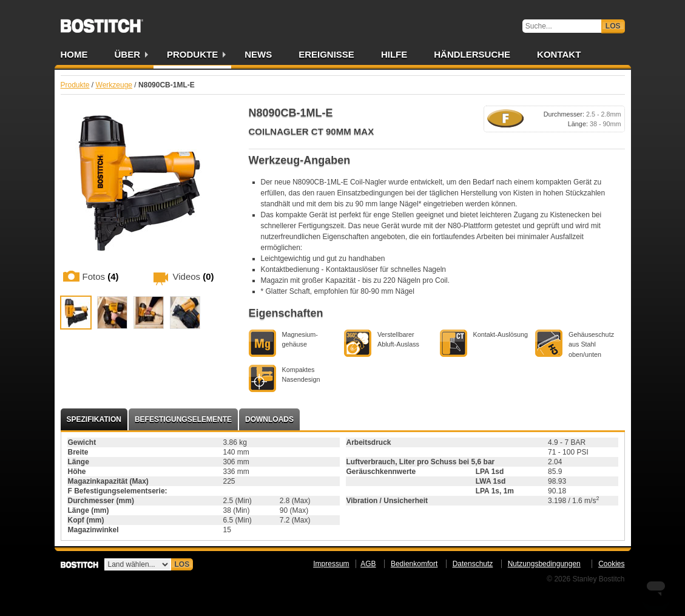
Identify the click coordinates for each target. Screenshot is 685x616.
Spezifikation (94, 419)
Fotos (101, 276)
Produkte (192, 54)
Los (613, 26)
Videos (194, 276)
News (258, 54)
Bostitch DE (102, 22)
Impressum (331, 564)
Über (128, 54)
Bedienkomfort (414, 564)
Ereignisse (326, 54)
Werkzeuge (114, 85)
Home (74, 54)
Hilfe (394, 54)
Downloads (269, 419)
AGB (368, 564)
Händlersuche (472, 54)
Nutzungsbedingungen (544, 564)
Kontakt (559, 54)
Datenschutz (473, 564)
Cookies (611, 564)
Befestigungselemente (183, 419)
